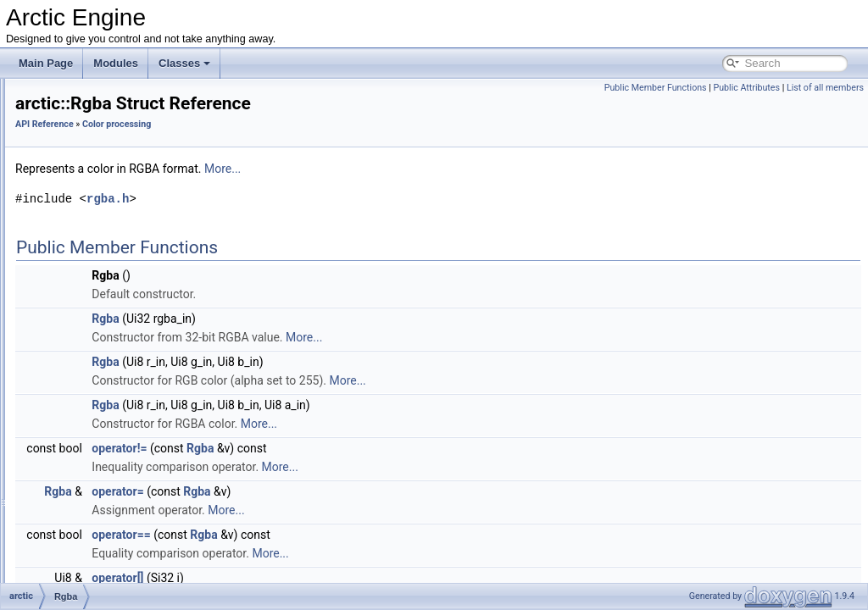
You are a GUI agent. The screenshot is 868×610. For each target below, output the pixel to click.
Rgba (317, 319)
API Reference (75, 130)
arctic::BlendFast (107, 279)
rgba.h (320, 199)
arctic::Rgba (97, 241)
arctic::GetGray (104, 316)
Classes (184, 63)
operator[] (329, 578)
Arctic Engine (45, 92)
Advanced (78, 540)
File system (82, 484)
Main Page (46, 63)
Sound (71, 186)
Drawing (75, 167)
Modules (116, 63)
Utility (68, 521)
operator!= (331, 448)
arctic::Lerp (95, 335)
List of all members (825, 88)
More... (434, 169)
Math (67, 465)
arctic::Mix (92, 391)
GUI (65, 446)
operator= (329, 491)
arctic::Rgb (94, 223)
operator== (333, 535)
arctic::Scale (97, 428)
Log (64, 502)
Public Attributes (746, 88)
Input (67, 148)
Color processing (94, 204)
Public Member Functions (656, 88)
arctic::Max (94, 353)
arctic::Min (93, 372)
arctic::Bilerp (97, 260)
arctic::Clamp (99, 297)
